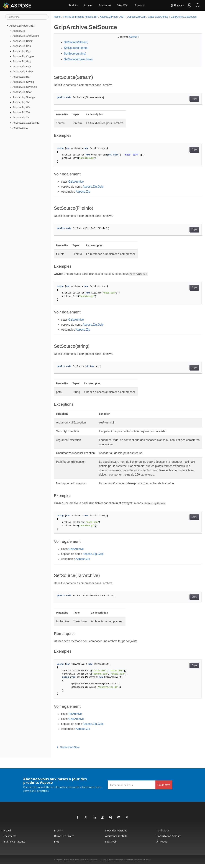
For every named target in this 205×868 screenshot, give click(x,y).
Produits (73, 5)
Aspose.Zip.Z (20, 128)
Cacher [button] (128, 40)
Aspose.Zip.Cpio (22, 51)
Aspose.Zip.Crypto (23, 56)
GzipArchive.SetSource (69, 21)
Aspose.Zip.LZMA (23, 72)
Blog (57, 845)
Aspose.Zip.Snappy (24, 97)
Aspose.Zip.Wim (22, 107)
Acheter (88, 5)
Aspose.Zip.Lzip (22, 67)
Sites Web (123, 5)
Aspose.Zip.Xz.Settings (26, 122)
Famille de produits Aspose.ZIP (80, 17)
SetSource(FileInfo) (76, 52)
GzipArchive (76, 185)
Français (177, 5)
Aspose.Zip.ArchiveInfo (26, 36)
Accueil (7, 834)
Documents (9, 840)
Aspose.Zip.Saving (23, 82)
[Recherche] (27, 17)
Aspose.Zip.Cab (22, 46)
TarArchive (75, 718)
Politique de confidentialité (112, 863)
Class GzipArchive (158, 17)
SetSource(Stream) (76, 46)
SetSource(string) (75, 57)
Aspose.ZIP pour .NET (22, 26)
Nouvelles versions (116, 834)
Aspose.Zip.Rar (21, 77)
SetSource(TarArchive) (78, 63)
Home (57, 17)
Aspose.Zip (19, 31)
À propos (140, 5)
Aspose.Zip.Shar (22, 92)
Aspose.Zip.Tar (21, 102)
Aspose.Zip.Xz (21, 118)
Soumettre (164, 789)
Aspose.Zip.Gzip (22, 61)
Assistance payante (14, 845)
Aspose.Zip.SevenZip (25, 87)
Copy (184, 103)
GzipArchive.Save (68, 751)
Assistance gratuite (116, 840)
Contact (148, 863)
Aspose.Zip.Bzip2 (23, 41)
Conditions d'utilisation (134, 863)
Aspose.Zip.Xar (21, 112)
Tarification (163, 834)
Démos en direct (64, 840)
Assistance (105, 5)
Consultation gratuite (169, 840)
